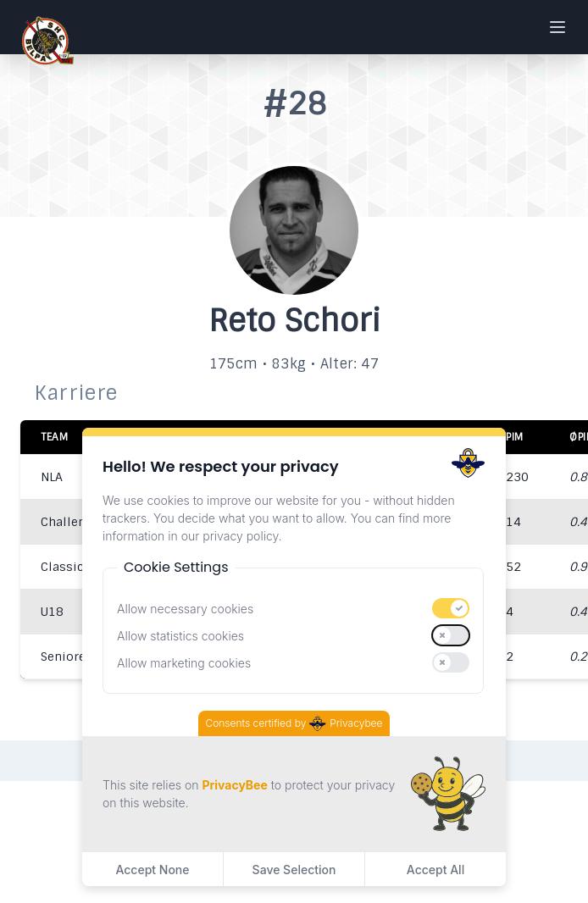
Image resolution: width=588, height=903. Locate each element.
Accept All (435, 870)
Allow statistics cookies (180, 636)
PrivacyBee (234, 785)
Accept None (152, 870)
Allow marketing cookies (184, 663)
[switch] (451, 608)
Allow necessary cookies (185, 609)
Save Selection (294, 870)
